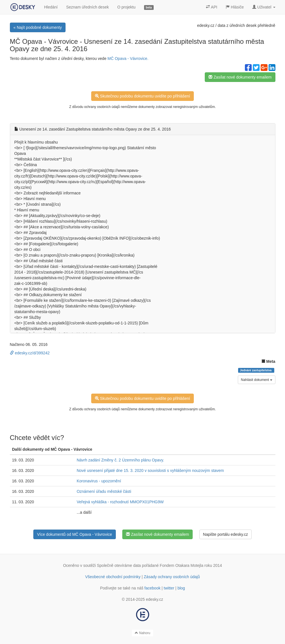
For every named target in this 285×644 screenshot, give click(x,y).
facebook (152, 588)
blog (181, 588)
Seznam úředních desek (87, 7)
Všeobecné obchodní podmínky (113, 577)
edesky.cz (206, 25)
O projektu (126, 7)
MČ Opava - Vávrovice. (128, 58)
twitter (169, 588)
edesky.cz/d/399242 (30, 353)
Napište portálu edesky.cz (226, 534)
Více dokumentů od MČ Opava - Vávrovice (74, 534)
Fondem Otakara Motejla (182, 565)
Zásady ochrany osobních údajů (172, 577)
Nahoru (142, 633)
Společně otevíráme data (119, 565)
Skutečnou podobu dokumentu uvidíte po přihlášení (142, 96)
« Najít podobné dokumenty (38, 27)
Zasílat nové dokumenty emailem (240, 77)
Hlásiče (235, 7)
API (212, 7)
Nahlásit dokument (257, 380)
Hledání (51, 7)
